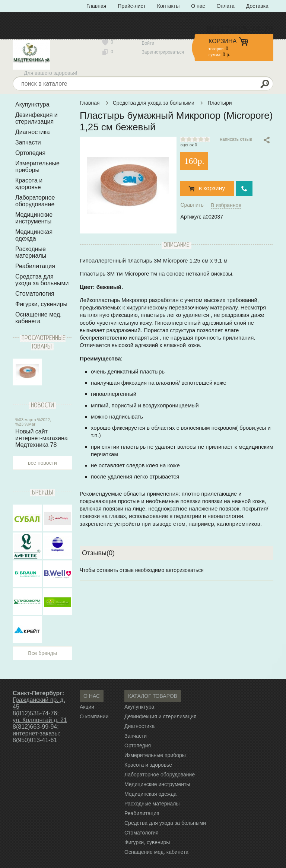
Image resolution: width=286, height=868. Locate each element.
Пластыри (220, 103)
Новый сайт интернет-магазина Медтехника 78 (42, 438)
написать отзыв (236, 139)
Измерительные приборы (37, 167)
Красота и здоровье (29, 184)
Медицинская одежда (34, 235)
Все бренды (42, 653)
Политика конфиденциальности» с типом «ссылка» (149, 18)
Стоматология (35, 294)
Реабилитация (35, 266)
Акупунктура (32, 104)
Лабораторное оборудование (35, 201)
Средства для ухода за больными (42, 280)
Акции (87, 707)
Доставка (257, 6)
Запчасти (28, 142)
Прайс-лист (132, 6)
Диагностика (33, 132)
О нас (198, 6)
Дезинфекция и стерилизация (36, 118)
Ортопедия (30, 153)
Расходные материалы (31, 252)
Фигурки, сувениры (41, 304)
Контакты (168, 6)
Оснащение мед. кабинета (39, 318)
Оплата (226, 6)
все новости (42, 463)
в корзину (212, 188)
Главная (96, 6)
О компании (94, 716)
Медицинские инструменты (34, 218)
